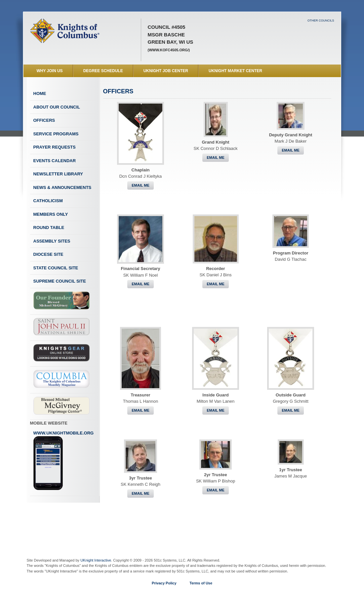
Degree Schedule (103, 71)
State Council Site (56, 268)
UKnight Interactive (96, 560)
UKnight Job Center (166, 71)
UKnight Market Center (235, 71)
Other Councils (321, 21)
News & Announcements (62, 187)
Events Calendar (55, 161)
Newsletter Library (58, 174)
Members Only (51, 214)
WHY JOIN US (50, 71)
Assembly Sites (52, 241)
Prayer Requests (55, 147)
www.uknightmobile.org (64, 461)
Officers (44, 120)
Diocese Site (48, 254)
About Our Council (57, 107)
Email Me (141, 185)
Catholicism (48, 201)
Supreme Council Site (60, 281)
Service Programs (56, 134)
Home (40, 93)
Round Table (49, 228)
